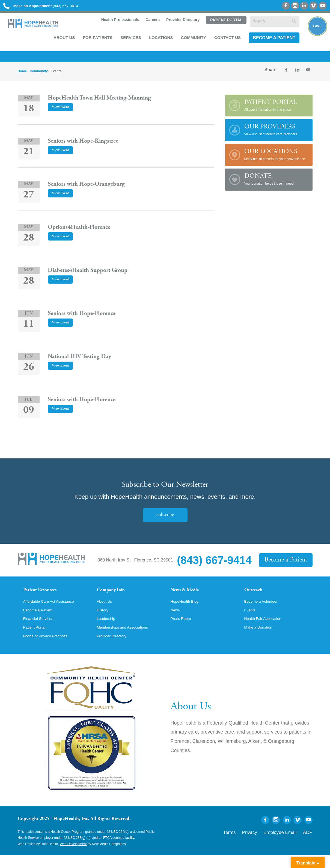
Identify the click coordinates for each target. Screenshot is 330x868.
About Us (62, 40)
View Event (62, 110)
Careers (150, 22)
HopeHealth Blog (187, 611)
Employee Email (288, 844)
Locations (159, 40)
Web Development (73, 857)
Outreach (256, 594)
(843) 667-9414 (49, 6)
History (104, 621)
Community (191, 40)
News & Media (188, 594)
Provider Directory (180, 22)
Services (129, 40)
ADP (309, 844)
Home (22, 74)
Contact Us (225, 40)
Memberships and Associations (127, 639)
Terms (248, 844)
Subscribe (165, 518)
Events (251, 621)
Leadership (108, 630)
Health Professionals (117, 22)
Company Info (115, 594)
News (176, 621)
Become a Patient (272, 40)
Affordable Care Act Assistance (53, 611)
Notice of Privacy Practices (49, 648)
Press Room (183, 630)
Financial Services (41, 630)
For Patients (96, 40)
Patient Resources (45, 594)
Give (314, 32)
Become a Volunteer (264, 611)
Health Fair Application (266, 630)
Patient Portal (224, 23)
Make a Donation (261, 639)
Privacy (264, 844)
